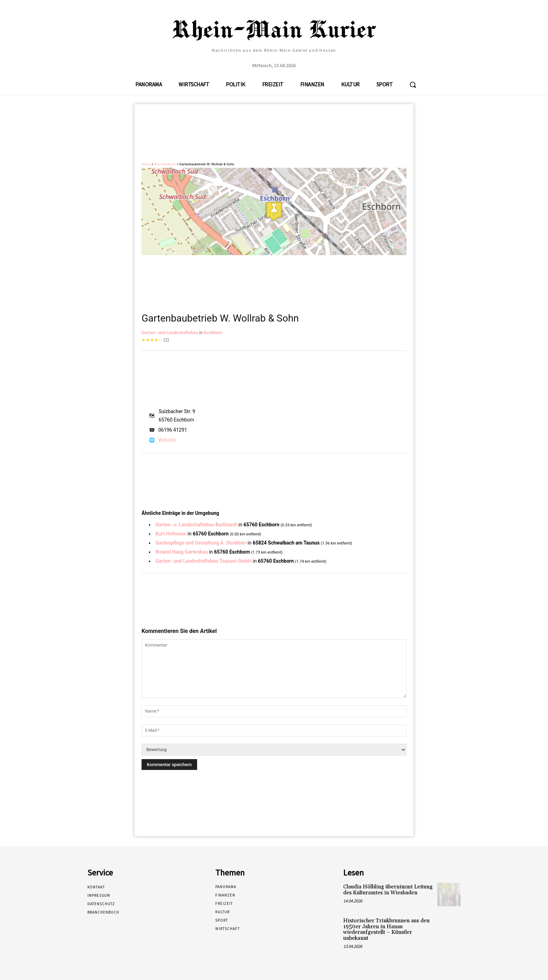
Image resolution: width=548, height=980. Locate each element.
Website (167, 440)
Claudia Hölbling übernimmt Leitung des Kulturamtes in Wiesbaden (388, 890)
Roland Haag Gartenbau (182, 552)
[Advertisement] (274, 136)
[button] (413, 85)
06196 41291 (173, 430)
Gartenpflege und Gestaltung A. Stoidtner (201, 543)
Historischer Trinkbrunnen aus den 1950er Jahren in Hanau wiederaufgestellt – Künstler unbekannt (386, 929)
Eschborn (213, 333)
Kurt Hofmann (171, 534)
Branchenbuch (165, 164)
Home (146, 164)
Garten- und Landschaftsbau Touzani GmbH (204, 561)
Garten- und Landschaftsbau (170, 333)
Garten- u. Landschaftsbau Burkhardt (196, 525)
